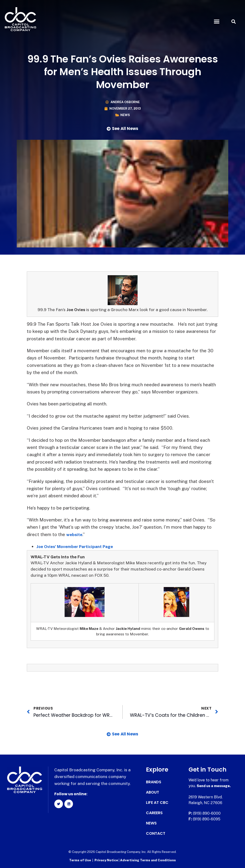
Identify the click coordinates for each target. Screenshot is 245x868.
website (75, 534)
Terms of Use (80, 860)
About (153, 792)
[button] (217, 22)
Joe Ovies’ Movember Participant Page (79, 546)
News (125, 115)
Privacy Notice (107, 860)
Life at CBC (157, 803)
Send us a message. (215, 786)
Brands (154, 782)
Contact (156, 834)
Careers (154, 813)
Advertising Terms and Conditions (148, 860)
